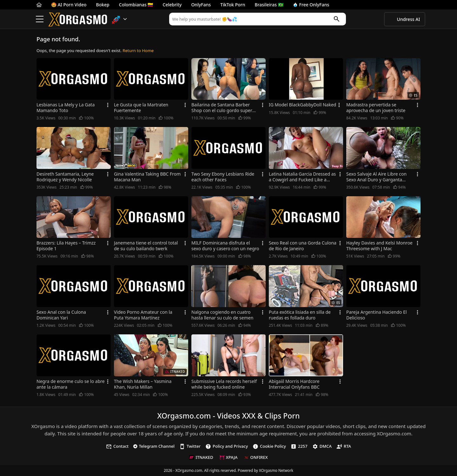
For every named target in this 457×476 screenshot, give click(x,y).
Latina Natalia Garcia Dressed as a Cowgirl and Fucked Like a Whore (302, 177)
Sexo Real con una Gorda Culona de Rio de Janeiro (303, 246)
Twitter (190, 446)
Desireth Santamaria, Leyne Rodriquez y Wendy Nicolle (65, 177)
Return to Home (138, 50)
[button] (119, 19)
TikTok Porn (233, 5)
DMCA (322, 446)
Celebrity (172, 5)
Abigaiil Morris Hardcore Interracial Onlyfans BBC (294, 384)
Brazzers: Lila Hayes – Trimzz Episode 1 (66, 246)
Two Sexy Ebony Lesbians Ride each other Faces (223, 177)
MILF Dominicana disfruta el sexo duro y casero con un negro (225, 246)
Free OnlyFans (311, 5)
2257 (299, 446)
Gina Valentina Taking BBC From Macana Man (147, 177)
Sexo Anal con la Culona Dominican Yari (61, 315)
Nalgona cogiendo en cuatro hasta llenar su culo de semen (222, 315)
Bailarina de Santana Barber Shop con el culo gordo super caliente (222, 108)
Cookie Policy (269, 446)
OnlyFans (201, 5)
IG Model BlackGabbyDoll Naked (302, 105)
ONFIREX (256, 457)
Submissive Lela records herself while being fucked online (224, 384)
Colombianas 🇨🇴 (136, 5)
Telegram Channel (154, 446)
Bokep (103, 5)
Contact (117, 446)
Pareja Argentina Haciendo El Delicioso (377, 315)
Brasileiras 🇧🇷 (269, 5)
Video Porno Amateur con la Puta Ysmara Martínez (143, 315)
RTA (344, 446)
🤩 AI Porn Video (69, 5)
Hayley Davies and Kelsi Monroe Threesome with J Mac (379, 246)
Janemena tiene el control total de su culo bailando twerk (146, 246)
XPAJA (229, 457)
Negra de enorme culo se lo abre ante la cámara (71, 384)
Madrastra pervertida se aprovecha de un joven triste (376, 108)
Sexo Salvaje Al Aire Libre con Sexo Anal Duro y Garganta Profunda (376, 177)
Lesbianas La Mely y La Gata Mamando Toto (66, 108)
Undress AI (409, 19)
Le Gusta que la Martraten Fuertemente (141, 108)
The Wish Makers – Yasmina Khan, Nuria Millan (143, 384)
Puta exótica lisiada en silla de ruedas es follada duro (300, 315)
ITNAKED (201, 457)
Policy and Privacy (227, 446)
